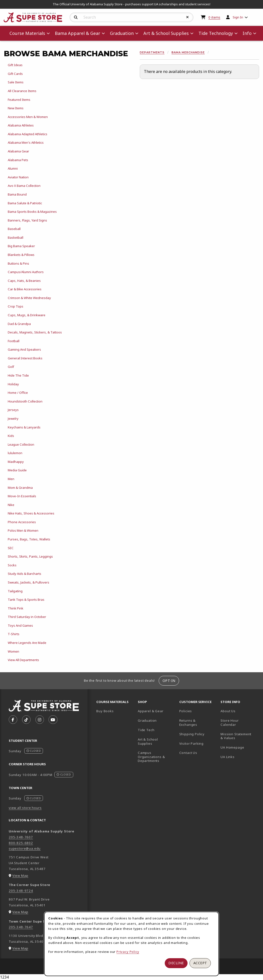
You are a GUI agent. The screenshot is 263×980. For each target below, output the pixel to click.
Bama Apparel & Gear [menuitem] (78, 33)
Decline (176, 963)
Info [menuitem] (247, 33)
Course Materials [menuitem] (27, 33)
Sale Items (16, 82)
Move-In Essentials (22, 496)
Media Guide (17, 470)
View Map (20, 876)
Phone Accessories (22, 522)
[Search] (76, 17)
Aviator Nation (18, 177)
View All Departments (23, 660)
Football (14, 341)
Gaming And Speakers (24, 349)
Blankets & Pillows (21, 255)
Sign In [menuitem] (238, 17)
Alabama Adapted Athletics (28, 134)
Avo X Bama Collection (24, 186)
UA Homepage (239, 747)
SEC (11, 548)
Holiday (13, 384)
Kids (11, 436)
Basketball (16, 237)
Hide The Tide (18, 375)
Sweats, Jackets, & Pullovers (29, 582)
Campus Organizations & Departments (157, 757)
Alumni (13, 168)
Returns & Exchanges (188, 723)
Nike (11, 505)
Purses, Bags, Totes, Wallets (29, 539)
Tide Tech (146, 730)
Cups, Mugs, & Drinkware (27, 315)
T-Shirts (14, 634)
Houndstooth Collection (25, 401)
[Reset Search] (188, 17)
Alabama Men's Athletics (26, 142)
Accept (200, 963)
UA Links (228, 757)
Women (13, 651)
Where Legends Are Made (27, 643)
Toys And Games (20, 625)
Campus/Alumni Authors (26, 272)
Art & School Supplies (148, 741)
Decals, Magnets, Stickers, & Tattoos (35, 332)
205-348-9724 (21, 891)
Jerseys (13, 410)
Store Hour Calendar (239, 723)
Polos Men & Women (23, 530)
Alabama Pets (18, 160)
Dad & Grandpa (19, 324)
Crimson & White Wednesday (29, 298)
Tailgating (15, 591)
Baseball (14, 229)
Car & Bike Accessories (25, 289)
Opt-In (169, 681)
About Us (228, 711)
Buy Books (105, 711)
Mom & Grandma (20, 488)
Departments (152, 52)
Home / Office (18, 393)
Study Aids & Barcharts (25, 574)
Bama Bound (17, 194)
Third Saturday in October (27, 617)
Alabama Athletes (21, 125)
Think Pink (16, 608)
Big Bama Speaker (21, 246)
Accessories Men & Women (28, 117)
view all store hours (25, 808)
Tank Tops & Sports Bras (26, 600)
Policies (186, 711)
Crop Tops (16, 306)
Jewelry (13, 419)
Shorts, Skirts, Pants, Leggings (30, 556)
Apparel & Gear (151, 711)
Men (11, 479)
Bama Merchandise (188, 52)
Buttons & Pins (18, 263)
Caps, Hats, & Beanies (24, 281)
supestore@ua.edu (25, 848)
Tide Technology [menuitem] (216, 33)
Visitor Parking (191, 743)
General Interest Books (25, 358)
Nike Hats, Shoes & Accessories (31, 513)
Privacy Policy (128, 952)
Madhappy (16, 462)
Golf (11, 367)
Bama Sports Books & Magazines (32, 212)
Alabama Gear (18, 151)
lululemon (15, 453)
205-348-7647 (21, 927)
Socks (12, 565)
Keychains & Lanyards (24, 427)
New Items (16, 108)
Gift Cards (15, 74)
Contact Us (188, 753)
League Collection (21, 444)
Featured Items (19, 100)
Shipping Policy (192, 734)
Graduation (147, 720)
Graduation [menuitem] (122, 33)
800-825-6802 (21, 843)
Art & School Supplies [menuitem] (166, 33)
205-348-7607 (21, 837)
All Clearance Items (22, 91)
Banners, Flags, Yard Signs (27, 220)
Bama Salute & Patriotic (25, 203)
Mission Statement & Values (236, 736)
